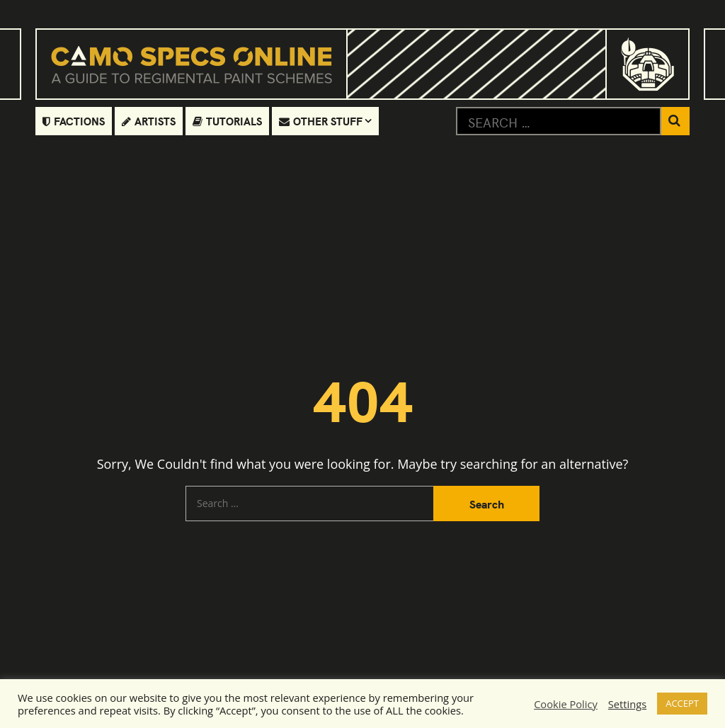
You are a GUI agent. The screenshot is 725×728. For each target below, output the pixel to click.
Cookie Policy (566, 704)
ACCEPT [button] (682, 703)
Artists (149, 121)
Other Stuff (321, 121)
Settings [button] (627, 704)
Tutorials (227, 121)
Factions (74, 121)
